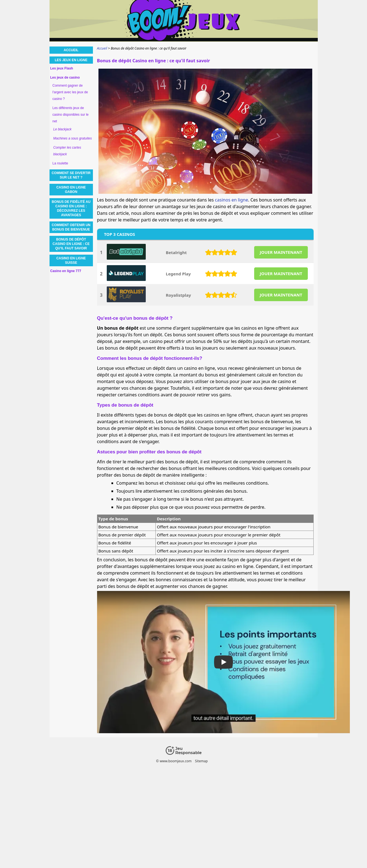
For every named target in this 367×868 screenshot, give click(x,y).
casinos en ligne (231, 200)
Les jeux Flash (62, 68)
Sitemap (201, 761)
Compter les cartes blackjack (67, 151)
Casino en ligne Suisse (71, 260)
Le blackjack (63, 129)
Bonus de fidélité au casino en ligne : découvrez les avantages (71, 208)
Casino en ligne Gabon (71, 190)
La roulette (60, 163)
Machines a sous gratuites (73, 138)
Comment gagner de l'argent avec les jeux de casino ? (70, 92)
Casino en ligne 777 (66, 271)
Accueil (71, 50)
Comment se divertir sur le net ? (71, 175)
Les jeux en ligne (71, 60)
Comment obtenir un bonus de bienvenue (71, 227)
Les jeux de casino (65, 77)
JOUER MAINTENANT (281, 252)
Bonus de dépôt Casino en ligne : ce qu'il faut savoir (71, 244)
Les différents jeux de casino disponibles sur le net (71, 115)
